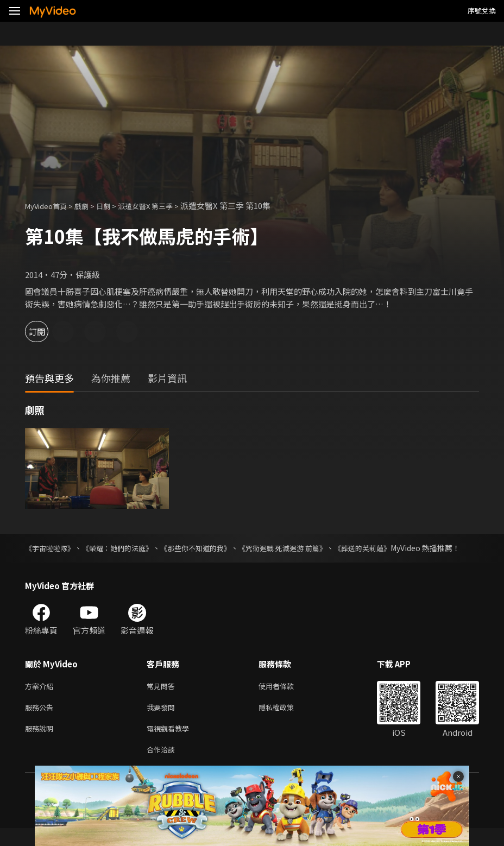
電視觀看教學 (171, 744)
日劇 (114, 206)
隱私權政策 (285, 721)
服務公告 (41, 721)
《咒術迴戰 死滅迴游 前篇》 (305, 548)
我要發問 (163, 721)
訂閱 (47, 332)
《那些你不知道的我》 (211, 548)
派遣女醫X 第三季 (162, 206)
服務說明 (41, 744)
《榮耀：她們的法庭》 (125, 548)
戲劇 (90, 206)
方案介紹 (41, 698)
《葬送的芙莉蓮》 (392, 548)
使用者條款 (285, 698)
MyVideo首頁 (50, 206)
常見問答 (163, 698)
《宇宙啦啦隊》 (52, 548)
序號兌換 (482, 11)
